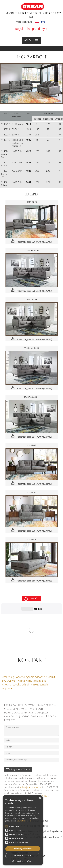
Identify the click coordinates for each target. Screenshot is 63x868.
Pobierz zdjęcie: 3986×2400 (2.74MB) (32, 530)
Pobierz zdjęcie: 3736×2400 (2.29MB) (32, 290)
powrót (31, 599)
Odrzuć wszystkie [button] (23, 856)
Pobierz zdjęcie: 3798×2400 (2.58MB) (32, 241)
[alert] (23, 830)
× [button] (40, 798)
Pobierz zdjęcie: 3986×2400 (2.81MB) (32, 483)
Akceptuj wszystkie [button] (23, 849)
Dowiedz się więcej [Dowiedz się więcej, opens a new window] (24, 821)
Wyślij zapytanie (18, 729)
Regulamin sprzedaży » (31, 29)
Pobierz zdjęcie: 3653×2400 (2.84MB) (32, 580)
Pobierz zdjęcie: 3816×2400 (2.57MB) (32, 339)
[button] (23, 861)
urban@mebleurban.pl (31, 747)
